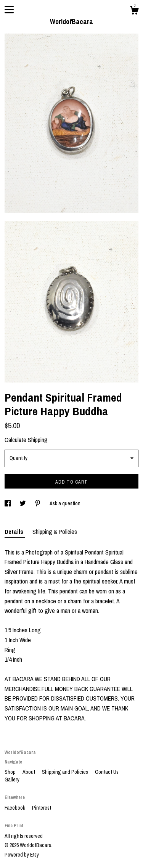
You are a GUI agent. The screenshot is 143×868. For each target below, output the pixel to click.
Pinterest (42, 808)
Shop (11, 772)
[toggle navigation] (9, 10)
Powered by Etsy (22, 855)
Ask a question (65, 503)
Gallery (12, 780)
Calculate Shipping (26, 440)
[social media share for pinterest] (38, 503)
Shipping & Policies (55, 532)
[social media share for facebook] (8, 503)
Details (15, 532)
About (29, 772)
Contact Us (107, 772)
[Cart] (134, 11)
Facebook (15, 808)
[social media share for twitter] (23, 503)
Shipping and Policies (66, 772)
